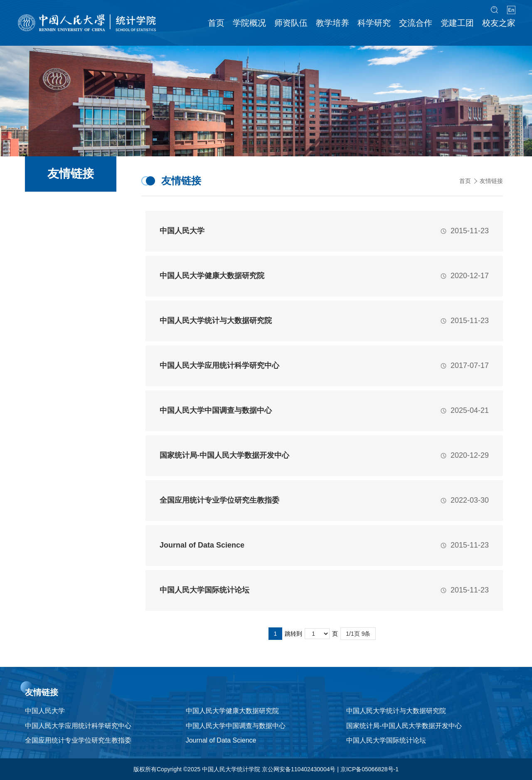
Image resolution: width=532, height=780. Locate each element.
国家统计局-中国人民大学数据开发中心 (404, 726)
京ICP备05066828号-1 (369, 769)
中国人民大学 (45, 711)
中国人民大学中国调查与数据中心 (236, 726)
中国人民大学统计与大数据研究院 (396, 711)
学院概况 (249, 23)
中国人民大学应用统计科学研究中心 (78, 726)
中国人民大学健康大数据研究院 (232, 711)
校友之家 (499, 23)
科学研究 (374, 23)
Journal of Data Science (221, 740)
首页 (216, 23)
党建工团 (457, 23)
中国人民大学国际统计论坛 (386, 740)
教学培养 (332, 23)
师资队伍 (291, 23)
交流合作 (416, 23)
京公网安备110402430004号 (299, 769)
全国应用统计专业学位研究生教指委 (78, 740)
